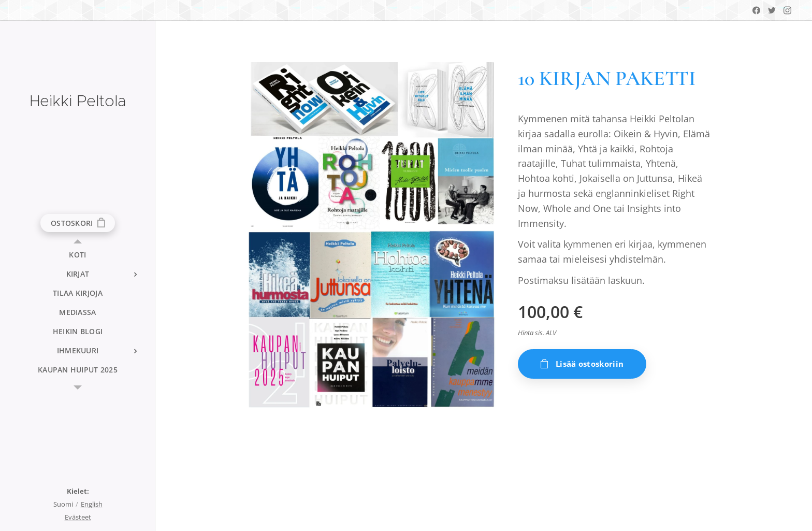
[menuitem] (78, 255)
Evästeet (78, 517)
